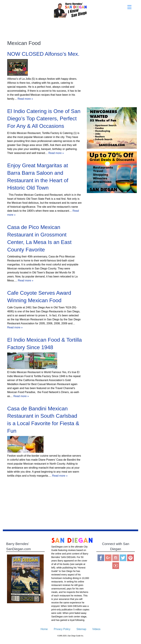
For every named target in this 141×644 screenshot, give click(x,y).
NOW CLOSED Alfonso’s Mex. (43, 54)
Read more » (25, 99)
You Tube (116, 566)
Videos (96, 629)
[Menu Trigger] (129, 7)
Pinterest (130, 558)
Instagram (116, 558)
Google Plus (108, 558)
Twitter (123, 558)
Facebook (101, 558)
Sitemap (81, 629)
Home (44, 629)
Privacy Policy (62, 629)
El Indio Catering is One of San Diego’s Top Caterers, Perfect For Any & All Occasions (44, 119)
